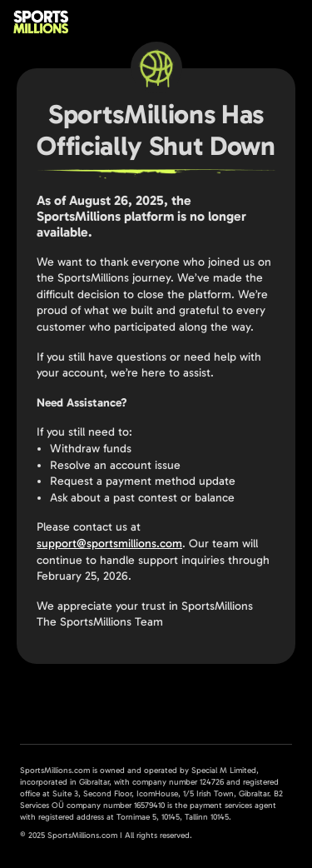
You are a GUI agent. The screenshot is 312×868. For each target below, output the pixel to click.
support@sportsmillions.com (109, 544)
